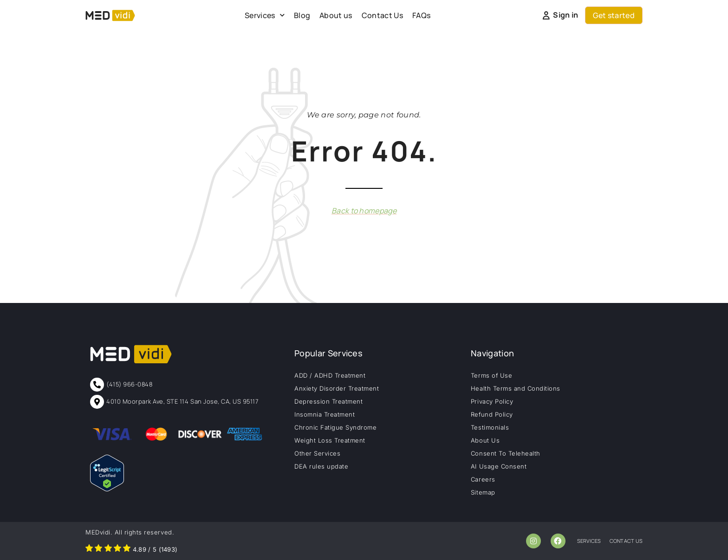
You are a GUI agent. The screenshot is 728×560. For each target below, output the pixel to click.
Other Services (317, 453)
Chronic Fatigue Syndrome (335, 427)
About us (336, 15)
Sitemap (483, 492)
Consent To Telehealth (506, 453)
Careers (483, 479)
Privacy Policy (492, 401)
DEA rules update (321, 466)
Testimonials (490, 427)
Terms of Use (491, 375)
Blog (302, 15)
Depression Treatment (328, 401)
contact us (626, 541)
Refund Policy (492, 414)
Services (265, 15)
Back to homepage (364, 211)
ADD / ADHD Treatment (330, 375)
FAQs (421, 15)
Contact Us (382, 15)
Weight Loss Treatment (330, 440)
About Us (485, 440)
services (589, 541)
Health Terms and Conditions (516, 388)
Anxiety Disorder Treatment (337, 388)
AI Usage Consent (499, 466)
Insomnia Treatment (325, 414)
